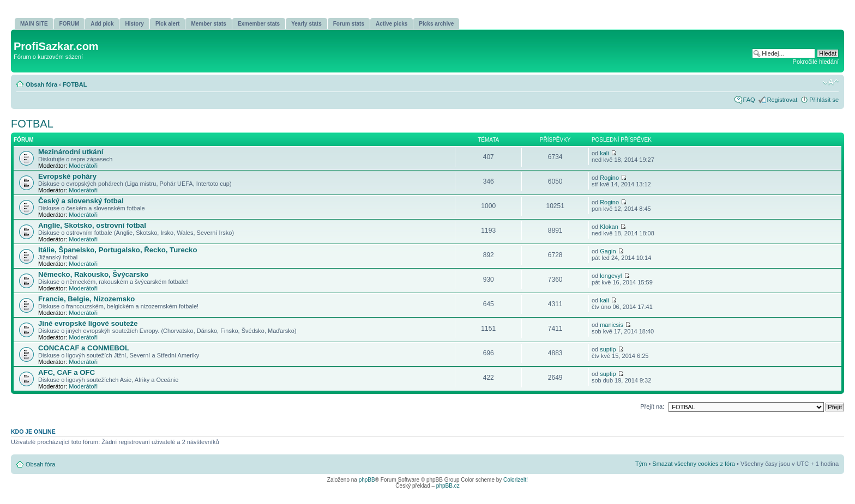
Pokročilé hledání (816, 62)
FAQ (749, 100)
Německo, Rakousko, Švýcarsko (93, 274)
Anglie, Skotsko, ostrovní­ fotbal (92, 225)
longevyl (611, 276)
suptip (608, 349)
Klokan (609, 227)
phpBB (367, 480)
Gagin (608, 251)
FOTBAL (75, 84)
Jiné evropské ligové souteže (88, 323)
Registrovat (782, 100)
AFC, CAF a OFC (67, 372)
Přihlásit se (824, 100)
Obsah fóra (41, 84)
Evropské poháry (67, 176)
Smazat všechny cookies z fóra (694, 464)
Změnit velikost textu (831, 82)
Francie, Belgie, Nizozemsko (86, 299)
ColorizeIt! (516, 480)
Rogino (609, 178)
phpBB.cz (448, 486)
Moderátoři (83, 166)
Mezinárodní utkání (71, 152)
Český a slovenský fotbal (81, 201)
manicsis (612, 325)
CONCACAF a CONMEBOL (84, 348)
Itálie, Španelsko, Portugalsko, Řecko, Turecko (118, 250)
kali (604, 153)
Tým (641, 464)
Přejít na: (652, 406)
